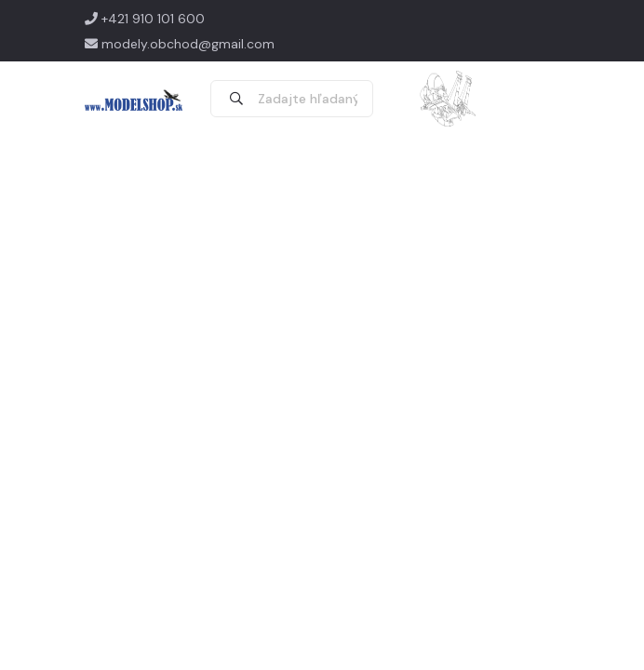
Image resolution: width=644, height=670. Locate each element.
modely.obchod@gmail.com (180, 44)
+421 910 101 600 (145, 19)
